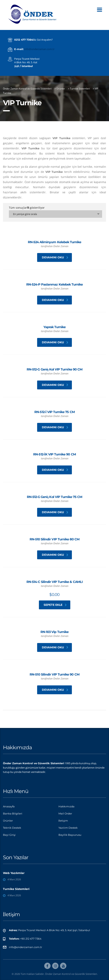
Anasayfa (9, 806)
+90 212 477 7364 (31, 939)
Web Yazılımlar (14, 873)
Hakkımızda (66, 806)
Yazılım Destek (68, 828)
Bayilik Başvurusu (70, 835)
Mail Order (65, 813)
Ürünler (8, 821)
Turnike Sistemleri (16, 889)
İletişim (63, 821)
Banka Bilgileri (13, 813)
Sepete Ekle (55, 605)
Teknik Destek (12, 828)
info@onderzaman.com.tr (39, 49)
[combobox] (55, 214)
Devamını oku (55, 257)
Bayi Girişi (9, 835)
